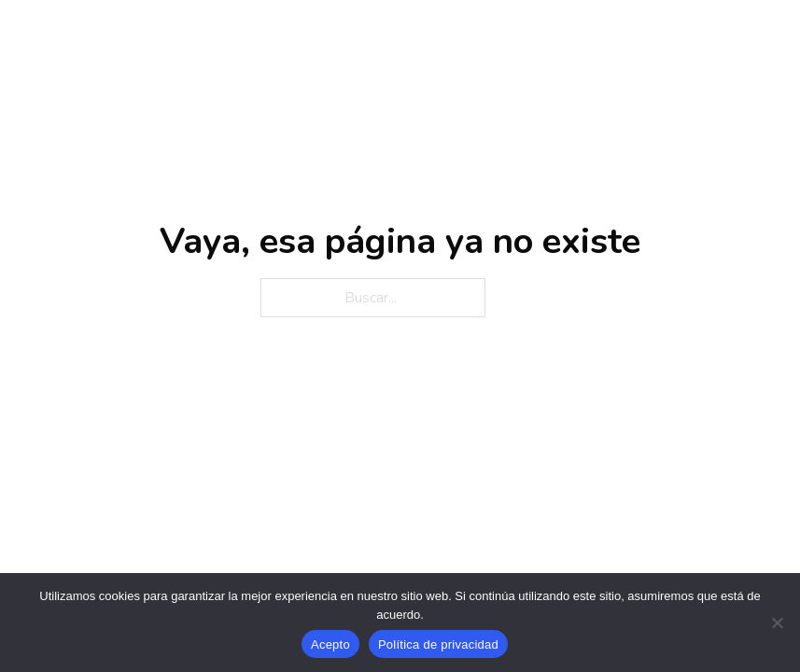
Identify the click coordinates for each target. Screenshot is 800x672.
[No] (777, 623)
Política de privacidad (438, 644)
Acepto (330, 644)
